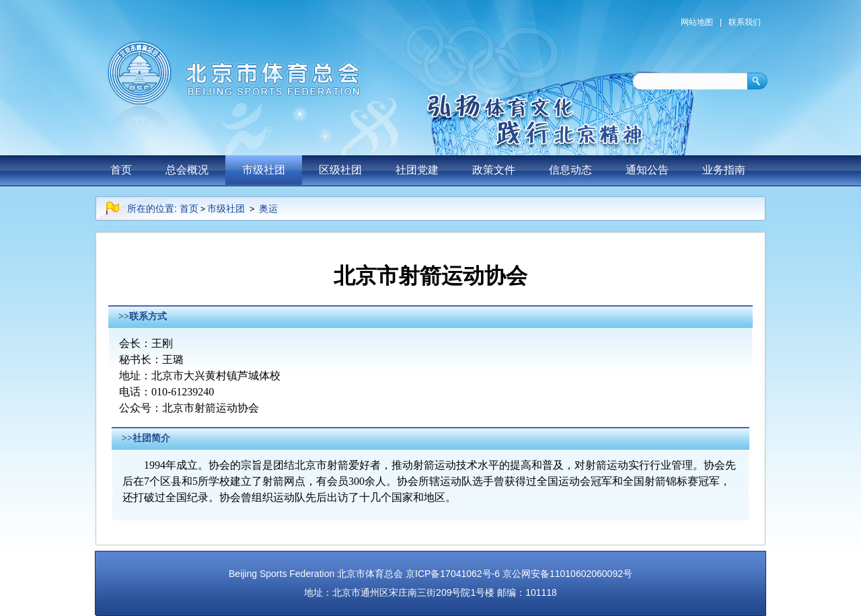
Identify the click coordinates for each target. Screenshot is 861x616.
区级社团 (340, 170)
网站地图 (697, 22)
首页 (121, 170)
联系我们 (745, 22)
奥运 (268, 208)
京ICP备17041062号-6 (453, 574)
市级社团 (264, 170)
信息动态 (570, 170)
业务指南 (724, 170)
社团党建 (417, 170)
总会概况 (187, 170)
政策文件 (494, 170)
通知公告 (647, 170)
